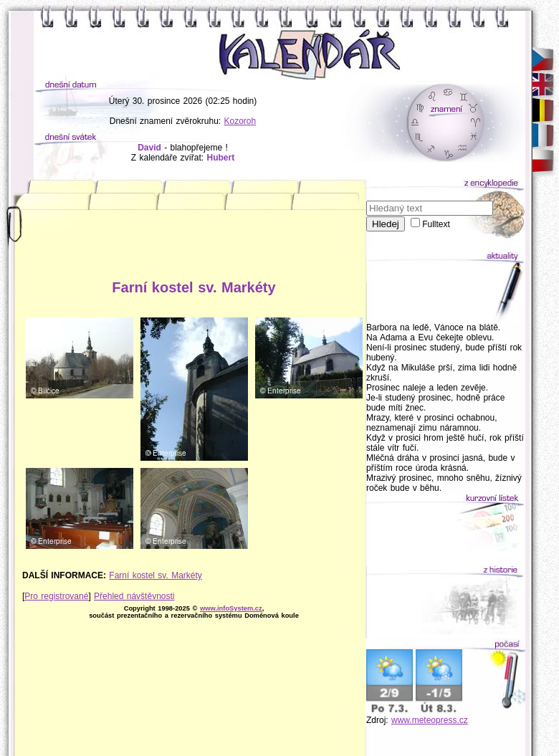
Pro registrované (56, 596)
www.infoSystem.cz (231, 608)
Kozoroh (240, 121)
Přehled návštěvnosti (134, 596)
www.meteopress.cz (430, 720)
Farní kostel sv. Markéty (155, 575)
